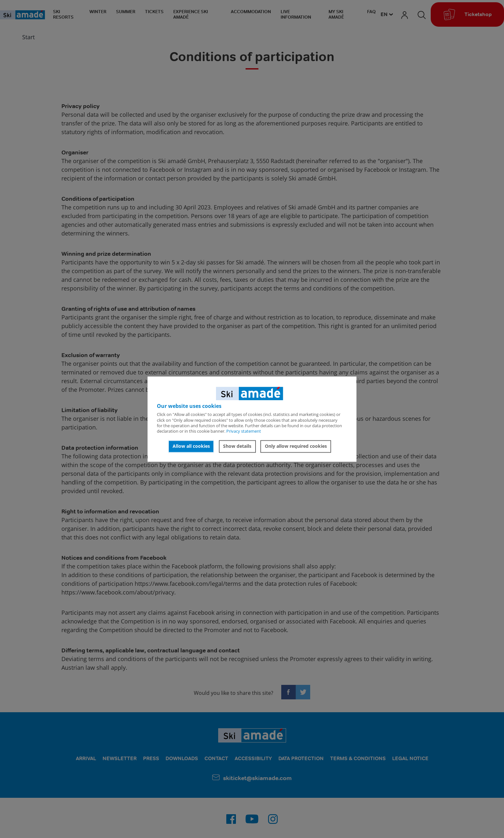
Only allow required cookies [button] (296, 446)
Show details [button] (237, 446)
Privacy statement (244, 431)
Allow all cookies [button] (191, 446)
